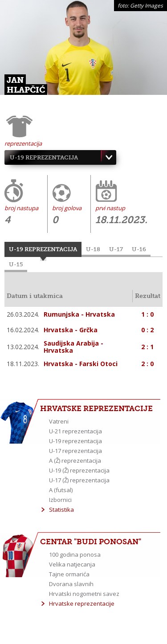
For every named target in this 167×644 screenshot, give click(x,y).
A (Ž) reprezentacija (75, 461)
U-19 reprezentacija (44, 157)
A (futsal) (61, 490)
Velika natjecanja (72, 564)
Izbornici (60, 500)
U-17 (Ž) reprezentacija (79, 480)
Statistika (61, 509)
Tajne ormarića (69, 574)
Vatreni (59, 421)
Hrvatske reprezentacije (82, 603)
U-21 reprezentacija (75, 431)
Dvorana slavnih (71, 584)
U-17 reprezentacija (75, 451)
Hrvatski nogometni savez (84, 594)
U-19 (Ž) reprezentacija (79, 470)
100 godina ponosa (75, 554)
